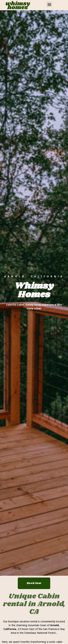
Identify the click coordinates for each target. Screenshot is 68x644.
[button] (49, 4)
